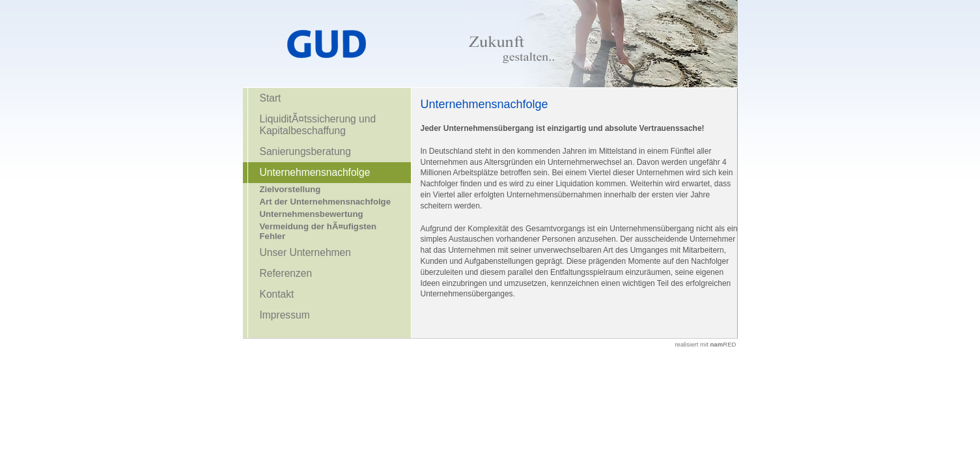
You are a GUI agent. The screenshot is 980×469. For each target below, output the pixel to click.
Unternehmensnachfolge (315, 172)
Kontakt (277, 294)
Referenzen (286, 273)
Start (271, 98)
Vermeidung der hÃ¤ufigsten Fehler (318, 231)
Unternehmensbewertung (312, 214)
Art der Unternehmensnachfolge (326, 202)
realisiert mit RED (705, 344)
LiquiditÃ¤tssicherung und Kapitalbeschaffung (318, 125)
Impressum (285, 315)
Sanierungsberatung (305, 151)
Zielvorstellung (290, 189)
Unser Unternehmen (305, 252)
